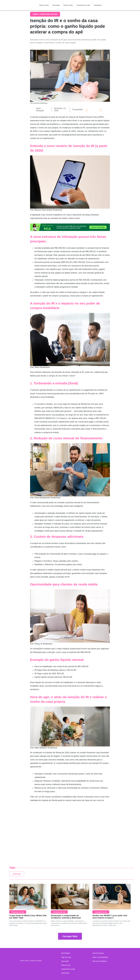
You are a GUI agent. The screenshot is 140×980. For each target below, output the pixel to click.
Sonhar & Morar (21, 3)
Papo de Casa (44, 5)
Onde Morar (98, 5)
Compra (17, 874)
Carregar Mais (70, 937)
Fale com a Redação (99, 961)
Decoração (56, 5)
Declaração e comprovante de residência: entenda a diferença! (66, 917)
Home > (36, 14)
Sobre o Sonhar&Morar (100, 957)
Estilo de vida (68, 5)
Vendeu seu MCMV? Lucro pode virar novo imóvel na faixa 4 (110, 917)
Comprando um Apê (83, 5)
